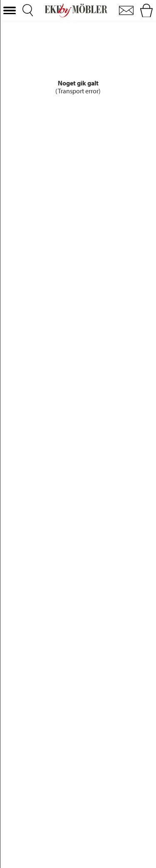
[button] (10, 11)
